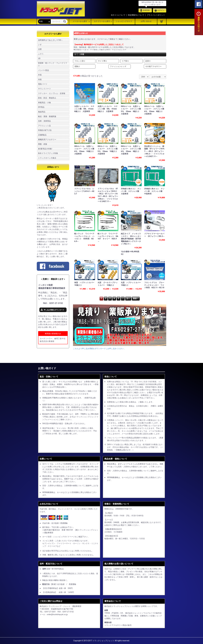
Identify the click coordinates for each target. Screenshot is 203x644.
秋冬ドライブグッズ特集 (48, 153)
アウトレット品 (44, 126)
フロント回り (80, 61)
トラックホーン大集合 (47, 158)
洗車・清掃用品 (44, 121)
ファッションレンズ (118, 66)
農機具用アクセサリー (47, 140)
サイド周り (103, 61)
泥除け (77, 66)
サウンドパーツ (44, 89)
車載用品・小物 (44, 103)
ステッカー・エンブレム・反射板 (52, 93)
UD (39, 58)
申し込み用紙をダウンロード (54, 310)
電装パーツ (43, 84)
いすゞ (41, 45)
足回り (148, 61)
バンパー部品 (44, 70)
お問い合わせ (146, 21)
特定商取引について (136, 15)
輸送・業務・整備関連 (47, 116)
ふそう (41, 54)
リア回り (125, 61)
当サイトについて (118, 15)
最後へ (136, 298)
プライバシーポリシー (156, 15)
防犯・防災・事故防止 (47, 98)
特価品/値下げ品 (45, 130)
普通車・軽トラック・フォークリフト (53, 64)
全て (76, 54)
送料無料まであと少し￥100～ (50, 40)
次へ (128, 298)
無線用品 (42, 112)
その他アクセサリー (153, 66)
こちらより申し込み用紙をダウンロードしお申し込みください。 (99, 349)
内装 (40, 79)
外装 (40, 75)
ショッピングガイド (124, 21)
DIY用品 (41, 107)
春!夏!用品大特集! (45, 149)
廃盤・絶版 (43, 144)
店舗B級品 (42, 135)
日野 (40, 49)
